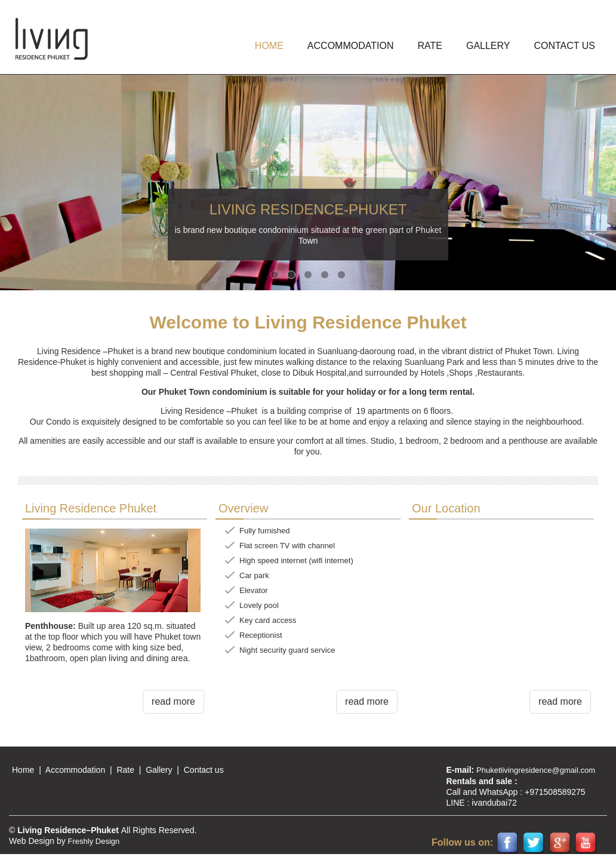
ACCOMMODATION (351, 46)
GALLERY (488, 46)
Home (23, 770)
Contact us (564, 46)
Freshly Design (94, 841)
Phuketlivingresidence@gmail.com (536, 770)
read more (173, 701)
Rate (429, 46)
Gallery (159, 770)
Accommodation (75, 770)
